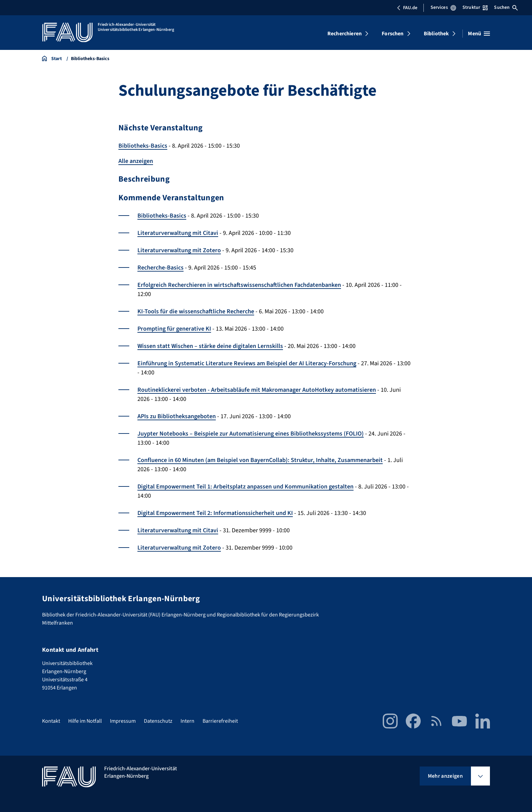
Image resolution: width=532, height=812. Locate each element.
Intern (187, 721)
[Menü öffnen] (479, 34)
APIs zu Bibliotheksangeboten (177, 416)
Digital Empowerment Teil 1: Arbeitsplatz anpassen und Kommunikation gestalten (245, 487)
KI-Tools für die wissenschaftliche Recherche (196, 311)
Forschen (393, 34)
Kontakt (51, 721)
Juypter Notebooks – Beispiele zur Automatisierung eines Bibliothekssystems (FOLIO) (251, 434)
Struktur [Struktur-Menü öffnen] (475, 7)
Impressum (123, 721)
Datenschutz (158, 721)
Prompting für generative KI (174, 329)
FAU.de (407, 8)
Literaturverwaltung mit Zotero (179, 250)
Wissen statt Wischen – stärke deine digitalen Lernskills (210, 346)
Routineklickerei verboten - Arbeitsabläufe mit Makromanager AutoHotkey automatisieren (257, 390)
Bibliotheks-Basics (143, 146)
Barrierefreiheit (220, 721)
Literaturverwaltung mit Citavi (178, 233)
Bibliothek (436, 34)
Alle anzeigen (136, 161)
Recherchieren (345, 34)
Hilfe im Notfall (85, 721)
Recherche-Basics (160, 268)
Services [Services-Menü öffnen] (443, 7)
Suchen (506, 7)
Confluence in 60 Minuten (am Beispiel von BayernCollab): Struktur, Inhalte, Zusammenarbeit (260, 460)
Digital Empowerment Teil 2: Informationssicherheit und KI (215, 513)
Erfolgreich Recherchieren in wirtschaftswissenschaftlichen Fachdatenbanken (239, 285)
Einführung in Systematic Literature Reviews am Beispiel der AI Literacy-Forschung (247, 363)
